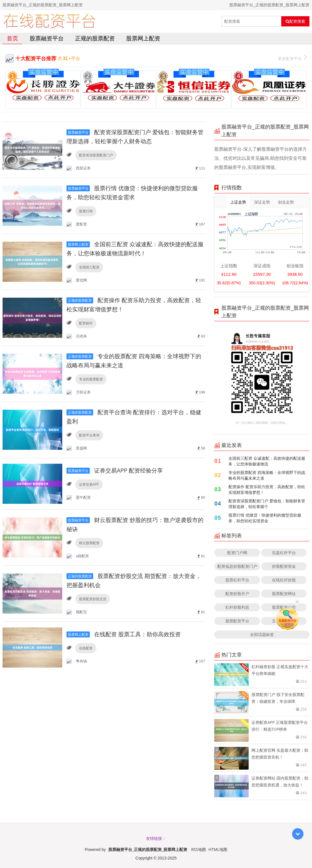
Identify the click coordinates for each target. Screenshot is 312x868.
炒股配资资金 (284, 566)
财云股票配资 (89, 543)
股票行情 (86, 211)
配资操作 (86, 323)
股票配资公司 (284, 607)
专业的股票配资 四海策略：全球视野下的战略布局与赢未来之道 (267, 475)
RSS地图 (199, 849)
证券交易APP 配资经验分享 (115, 470)
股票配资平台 (237, 621)
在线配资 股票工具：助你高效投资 (124, 634)
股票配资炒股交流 (93, 599)
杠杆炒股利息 (237, 607)
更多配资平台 (292, 58)
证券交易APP (89, 484)
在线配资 (86, 648)
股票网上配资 (143, 38)
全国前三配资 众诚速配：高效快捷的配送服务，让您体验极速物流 (267, 461)
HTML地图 (218, 849)
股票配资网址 (284, 593)
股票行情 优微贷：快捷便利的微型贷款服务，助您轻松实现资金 (265, 518)
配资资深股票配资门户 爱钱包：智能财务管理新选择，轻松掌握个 (267, 504)
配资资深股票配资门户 (96, 155)
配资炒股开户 (237, 593)
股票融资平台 (47, 38)
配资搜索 (295, 21)
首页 (13, 38)
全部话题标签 (262, 634)
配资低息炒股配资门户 (237, 566)
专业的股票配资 (91, 379)
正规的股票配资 (95, 38)
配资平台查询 (89, 435)
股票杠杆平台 (237, 580)
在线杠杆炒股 (284, 580)
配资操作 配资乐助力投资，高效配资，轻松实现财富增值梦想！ (267, 489)
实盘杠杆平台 (284, 553)
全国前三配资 (89, 267)
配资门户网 (237, 553)
